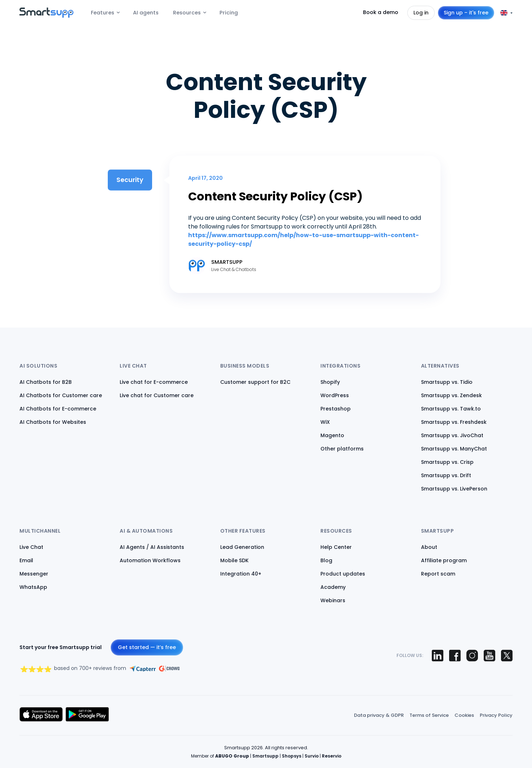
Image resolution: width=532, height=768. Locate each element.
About (429, 547)
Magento (332, 435)
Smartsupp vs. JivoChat (452, 435)
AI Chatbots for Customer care (61, 395)
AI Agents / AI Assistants (152, 547)
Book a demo (381, 12)
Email (26, 560)
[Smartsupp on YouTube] (489, 656)
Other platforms (342, 449)
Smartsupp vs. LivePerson (454, 489)
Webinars (333, 600)
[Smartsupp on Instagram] (472, 656)
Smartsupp (265, 756)
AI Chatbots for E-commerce (58, 409)
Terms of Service (429, 715)
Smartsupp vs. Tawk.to (451, 409)
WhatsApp (33, 587)
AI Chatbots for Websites (53, 422)
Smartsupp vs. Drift (446, 475)
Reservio (332, 756)
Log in (421, 13)
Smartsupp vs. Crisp (447, 462)
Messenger (34, 574)
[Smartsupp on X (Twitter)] (507, 656)
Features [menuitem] (103, 13)
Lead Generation (242, 547)
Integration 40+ (241, 574)
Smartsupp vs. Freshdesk (454, 422)
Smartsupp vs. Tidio (447, 382)
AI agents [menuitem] (146, 13)
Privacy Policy (496, 715)
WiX (325, 422)
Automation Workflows (150, 560)
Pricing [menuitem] (229, 13)
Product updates (343, 574)
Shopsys (292, 756)
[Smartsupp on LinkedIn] (438, 656)
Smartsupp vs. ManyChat (454, 449)
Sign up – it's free (466, 13)
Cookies (464, 715)
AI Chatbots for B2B (46, 382)
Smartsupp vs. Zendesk (451, 395)
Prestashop (336, 409)
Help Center (336, 547)
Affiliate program (444, 560)
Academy (333, 587)
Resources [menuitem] (187, 13)
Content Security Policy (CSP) (275, 196)
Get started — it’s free (147, 647)
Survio (312, 756)
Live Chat (31, 547)
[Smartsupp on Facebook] (455, 656)
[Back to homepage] (46, 16)
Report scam (438, 574)
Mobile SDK (234, 560)
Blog (326, 560)
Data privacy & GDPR (379, 715)
